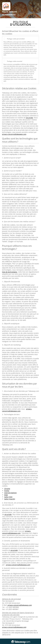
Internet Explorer (10, 493)
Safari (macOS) (10, 499)
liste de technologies (10, 272)
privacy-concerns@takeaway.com (14, 134)
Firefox (7, 491)
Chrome (7, 489)
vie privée (29, 118)
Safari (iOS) (8, 497)
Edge (6, 495)
